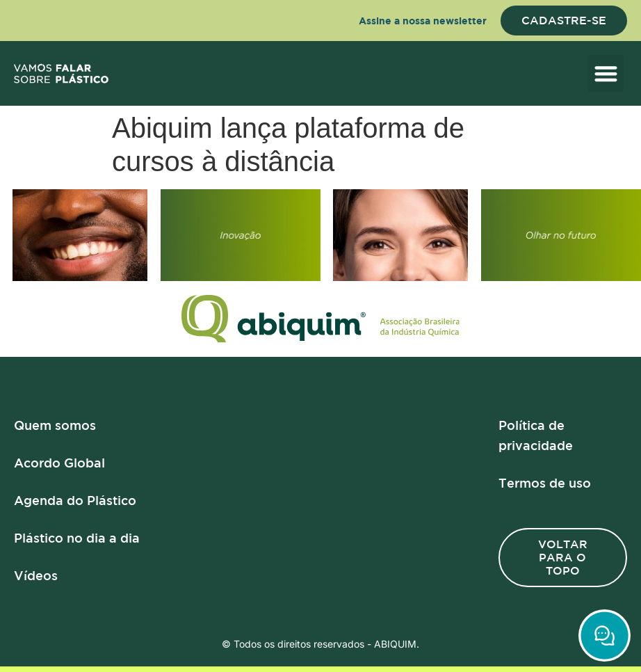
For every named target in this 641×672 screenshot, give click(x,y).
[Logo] (320, 319)
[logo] (61, 73)
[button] (606, 73)
